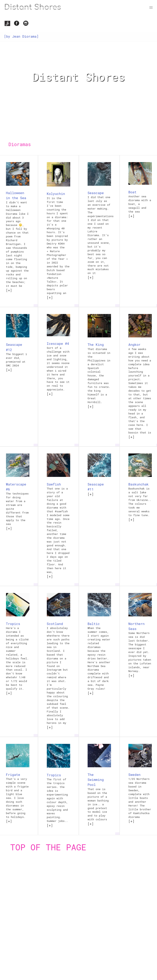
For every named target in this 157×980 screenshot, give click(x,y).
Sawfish (54, 484)
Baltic (94, 624)
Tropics (13, 624)
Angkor (134, 345)
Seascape (96, 193)
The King (96, 345)
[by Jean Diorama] (21, 36)
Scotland (55, 624)
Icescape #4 (58, 344)
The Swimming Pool (96, 780)
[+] (9, 290)
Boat (132, 192)
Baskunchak (138, 484)
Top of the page (48, 847)
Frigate (13, 775)
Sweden (134, 775)
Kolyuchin (56, 194)
